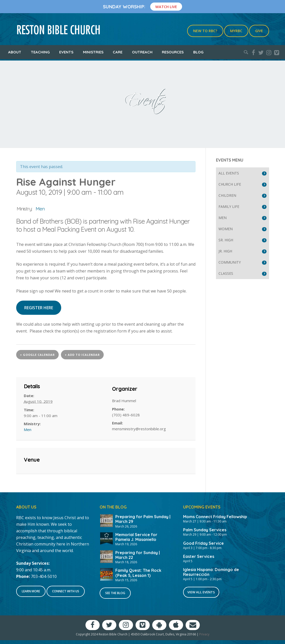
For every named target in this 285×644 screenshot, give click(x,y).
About (15, 52)
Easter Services (199, 556)
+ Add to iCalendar (82, 355)
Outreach (142, 52)
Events (66, 52)
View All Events (201, 592)
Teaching (40, 52)
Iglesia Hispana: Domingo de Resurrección (211, 572)
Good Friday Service (203, 543)
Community (230, 262)
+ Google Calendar (37, 355)
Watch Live (166, 7)
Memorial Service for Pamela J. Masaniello (136, 537)
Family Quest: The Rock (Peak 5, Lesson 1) (138, 573)
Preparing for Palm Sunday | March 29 (143, 519)
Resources (173, 52)
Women (226, 229)
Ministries (93, 52)
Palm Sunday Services (205, 530)
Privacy (204, 634)
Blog (198, 52)
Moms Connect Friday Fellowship (215, 517)
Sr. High (226, 240)
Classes (226, 273)
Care (118, 52)
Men (40, 209)
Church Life (230, 184)
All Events (229, 173)
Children (227, 195)
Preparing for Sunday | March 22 (138, 555)
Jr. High (225, 251)
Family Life (229, 207)
